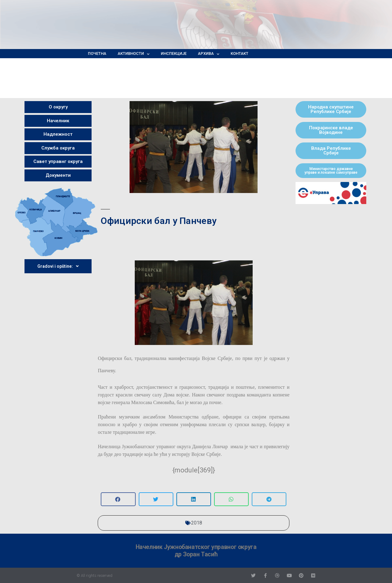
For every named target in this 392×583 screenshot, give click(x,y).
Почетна (97, 53)
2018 (197, 523)
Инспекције (174, 53)
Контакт (239, 53)
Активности (134, 54)
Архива (209, 54)
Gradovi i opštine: (58, 266)
